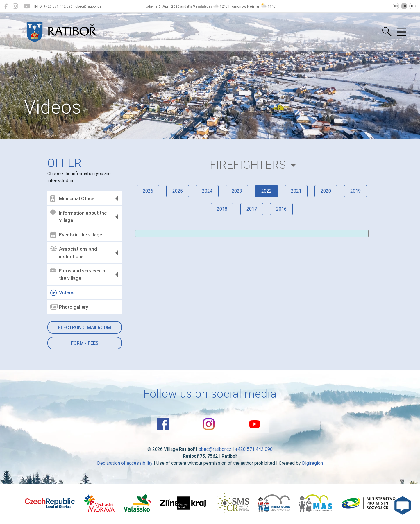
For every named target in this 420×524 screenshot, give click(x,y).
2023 (237, 191)
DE (413, 6)
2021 (296, 191)
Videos (62, 293)
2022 (267, 191)
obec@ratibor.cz (215, 449)
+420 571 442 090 (254, 449)
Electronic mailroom (85, 327)
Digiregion (312, 463)
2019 (355, 191)
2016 (281, 209)
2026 (148, 191)
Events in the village (76, 235)
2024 (207, 191)
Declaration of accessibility (125, 463)
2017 (252, 209)
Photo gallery (69, 307)
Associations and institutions (74, 253)
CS (396, 6)
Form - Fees (85, 343)
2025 (178, 191)
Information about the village (78, 216)
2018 (222, 209)
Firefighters (248, 165)
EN (404, 6)
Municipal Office (72, 199)
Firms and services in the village (78, 274)
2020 (326, 191)
